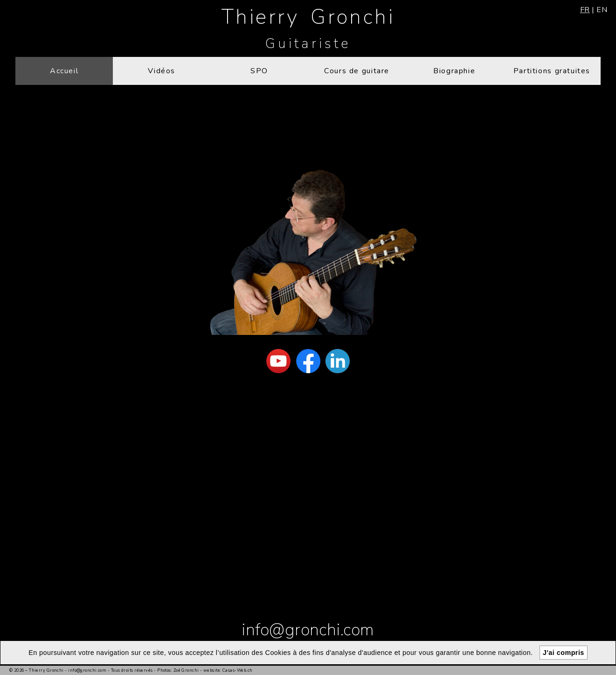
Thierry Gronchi (308, 17)
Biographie (454, 71)
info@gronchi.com (308, 630)
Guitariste (308, 43)
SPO (259, 71)
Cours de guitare (357, 71)
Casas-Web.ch (237, 670)
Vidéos (162, 71)
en (602, 10)
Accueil (64, 71)
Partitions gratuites (552, 71)
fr (585, 10)
